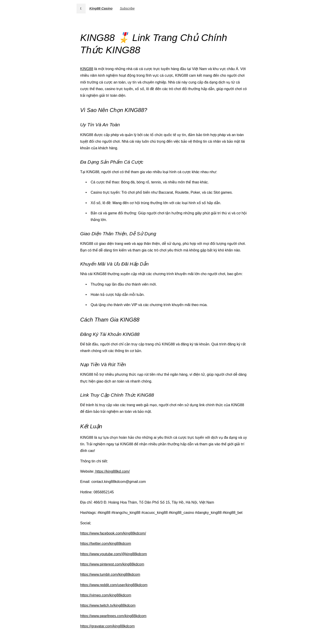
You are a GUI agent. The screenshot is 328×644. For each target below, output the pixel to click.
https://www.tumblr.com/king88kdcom (110, 574)
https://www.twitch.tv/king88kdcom (108, 605)
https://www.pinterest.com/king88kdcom (112, 564)
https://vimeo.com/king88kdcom (106, 595)
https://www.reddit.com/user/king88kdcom (114, 585)
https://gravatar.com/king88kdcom (107, 626)
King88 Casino (101, 8)
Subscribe (127, 8)
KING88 (87, 69)
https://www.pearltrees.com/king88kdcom (113, 616)
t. (81, 8)
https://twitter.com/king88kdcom (106, 544)
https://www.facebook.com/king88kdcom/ (113, 533)
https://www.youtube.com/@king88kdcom (114, 554)
